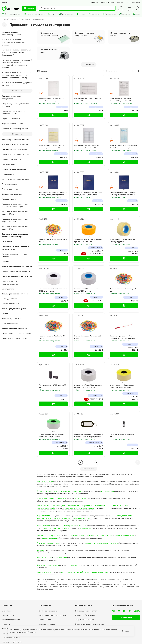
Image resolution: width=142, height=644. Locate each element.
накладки (83, 560)
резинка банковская (70, 540)
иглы (77, 533)
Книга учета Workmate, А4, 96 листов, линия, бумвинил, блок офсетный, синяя (53, 227)
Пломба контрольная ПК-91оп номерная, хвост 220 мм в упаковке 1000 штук (123, 370)
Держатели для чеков (46, 550)
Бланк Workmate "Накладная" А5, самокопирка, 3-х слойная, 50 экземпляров (87, 180)
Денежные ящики (45, 593)
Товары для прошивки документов (51, 533)
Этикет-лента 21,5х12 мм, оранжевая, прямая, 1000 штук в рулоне (88, 274)
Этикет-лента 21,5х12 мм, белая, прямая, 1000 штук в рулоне (86, 323)
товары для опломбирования (93, 540)
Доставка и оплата (107, 3)
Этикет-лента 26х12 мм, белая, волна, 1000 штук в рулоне (53, 323)
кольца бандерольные (68, 560)
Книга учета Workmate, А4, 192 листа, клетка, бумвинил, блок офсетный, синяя (124, 227)
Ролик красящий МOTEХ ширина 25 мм (123, 469)
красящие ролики (50, 573)
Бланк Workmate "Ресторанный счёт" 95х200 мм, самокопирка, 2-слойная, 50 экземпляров (124, 180)
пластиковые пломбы (46, 543)
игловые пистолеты (105, 570)
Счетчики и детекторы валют (66, 563)
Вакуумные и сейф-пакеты (48, 600)
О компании (93, 3)
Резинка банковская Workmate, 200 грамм (123, 323)
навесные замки (73, 600)
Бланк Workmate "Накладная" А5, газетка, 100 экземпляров (52, 133)
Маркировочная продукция (49, 570)
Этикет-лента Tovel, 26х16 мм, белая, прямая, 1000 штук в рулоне (88, 420)
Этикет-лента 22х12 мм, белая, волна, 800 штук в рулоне (124, 274)
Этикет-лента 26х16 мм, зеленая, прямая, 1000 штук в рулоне (51, 469)
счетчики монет (95, 563)
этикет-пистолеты (76, 570)
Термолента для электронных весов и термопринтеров (60, 525)
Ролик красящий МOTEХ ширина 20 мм (53, 420)
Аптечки (41, 585)
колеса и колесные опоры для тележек (102, 578)
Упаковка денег (44, 560)
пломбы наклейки (120, 540)
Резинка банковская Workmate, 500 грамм (88, 370)
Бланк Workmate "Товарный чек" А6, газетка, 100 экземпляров (88, 133)
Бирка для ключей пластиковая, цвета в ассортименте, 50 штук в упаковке (88, 469)
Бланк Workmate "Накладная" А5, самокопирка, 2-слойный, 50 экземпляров (52, 180)
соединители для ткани (125, 570)
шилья (83, 533)
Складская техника (45, 578)
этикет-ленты (90, 570)
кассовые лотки (60, 593)
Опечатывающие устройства (49, 540)
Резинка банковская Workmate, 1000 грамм (53, 274)
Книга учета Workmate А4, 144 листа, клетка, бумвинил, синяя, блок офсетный (88, 227)
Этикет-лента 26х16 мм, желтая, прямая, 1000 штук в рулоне (122, 420)
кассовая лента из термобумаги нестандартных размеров (86, 608)
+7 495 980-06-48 (133, 3)
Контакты (120, 3)
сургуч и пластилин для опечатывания (78, 543)
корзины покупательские (124, 550)
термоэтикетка (108, 525)
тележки (57, 578)
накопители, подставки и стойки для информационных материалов (65, 553)
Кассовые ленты (44, 608)
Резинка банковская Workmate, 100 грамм (52, 370)
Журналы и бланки (45, 515)
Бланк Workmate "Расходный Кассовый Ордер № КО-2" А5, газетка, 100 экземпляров (121, 133)
